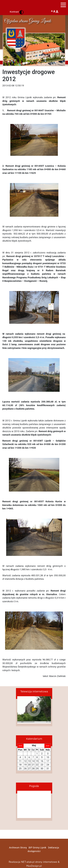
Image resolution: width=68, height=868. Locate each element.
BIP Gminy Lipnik (37, 848)
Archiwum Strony (18, 848)
